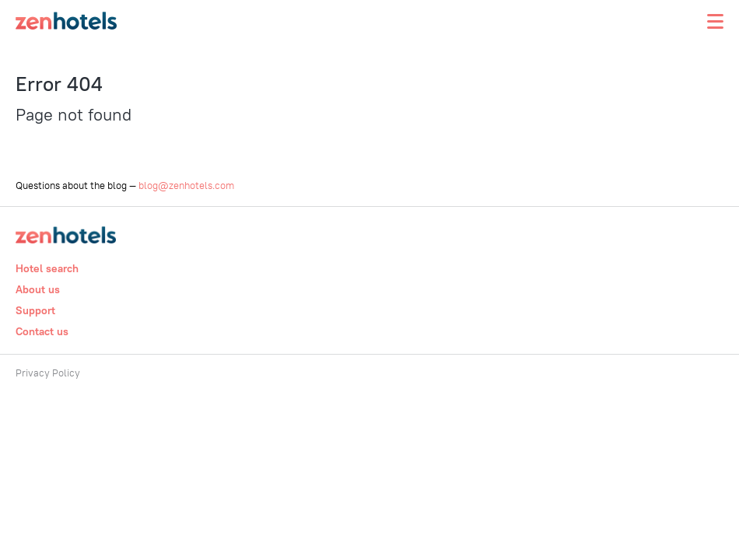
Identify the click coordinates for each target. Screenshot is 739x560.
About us (38, 289)
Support (35, 310)
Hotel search (47, 268)
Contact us (42, 331)
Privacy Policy (48, 373)
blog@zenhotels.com (186, 185)
